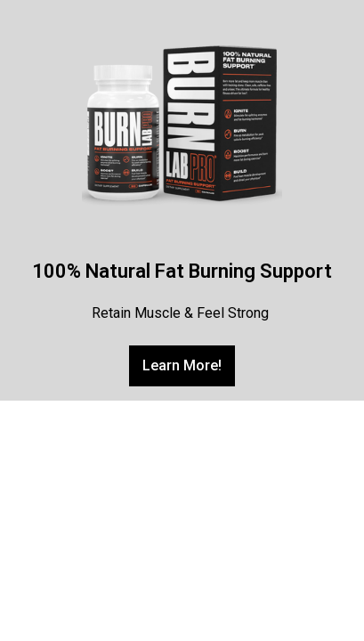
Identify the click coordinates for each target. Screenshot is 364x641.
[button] (182, 366)
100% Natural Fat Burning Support (182, 271)
